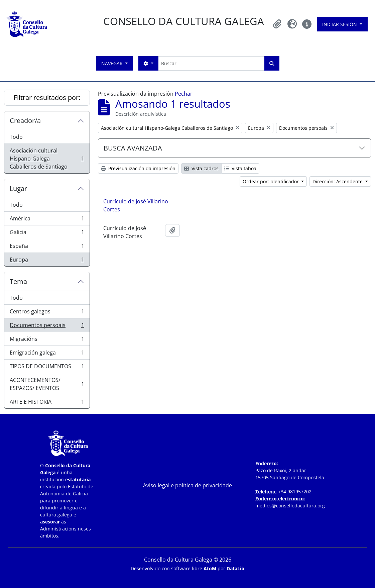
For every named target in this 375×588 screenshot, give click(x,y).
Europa (47, 261)
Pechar (184, 94)
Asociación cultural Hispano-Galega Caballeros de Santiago (47, 159)
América (47, 220)
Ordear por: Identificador (271, 181)
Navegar (113, 63)
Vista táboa (240, 168)
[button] (277, 24)
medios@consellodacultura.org (290, 506)
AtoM (210, 568)
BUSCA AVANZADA (133, 148)
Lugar (18, 188)
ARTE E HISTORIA (47, 403)
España (47, 247)
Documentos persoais (47, 327)
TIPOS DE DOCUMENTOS (47, 368)
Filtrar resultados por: (47, 97)
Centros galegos (47, 313)
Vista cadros (201, 168)
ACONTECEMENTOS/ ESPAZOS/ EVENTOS (47, 384)
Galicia (47, 234)
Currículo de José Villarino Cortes (136, 205)
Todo (16, 137)
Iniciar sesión (340, 24)
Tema (18, 281)
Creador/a (25, 121)
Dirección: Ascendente (338, 181)
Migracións (47, 340)
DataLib (235, 568)
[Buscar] (211, 63)
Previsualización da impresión (138, 168)
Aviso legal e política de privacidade (187, 485)
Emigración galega (47, 354)
